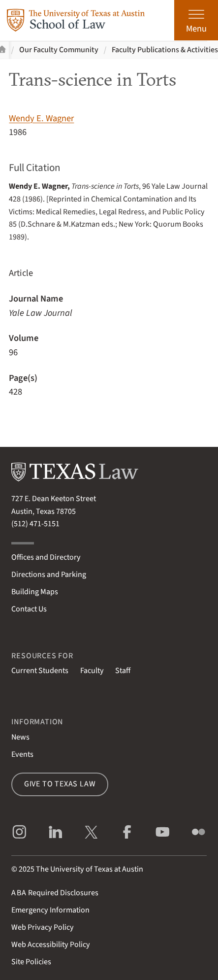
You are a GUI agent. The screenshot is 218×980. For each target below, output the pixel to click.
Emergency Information (50, 910)
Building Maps (35, 592)
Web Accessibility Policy (51, 945)
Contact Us (29, 609)
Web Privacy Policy (43, 927)
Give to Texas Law (60, 784)
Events (22, 754)
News (20, 737)
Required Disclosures (55, 893)
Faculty (92, 671)
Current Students (40, 671)
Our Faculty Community (59, 50)
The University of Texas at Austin (90, 869)
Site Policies (31, 962)
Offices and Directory (46, 557)
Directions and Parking (49, 574)
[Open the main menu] (196, 20)
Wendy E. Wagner (41, 118)
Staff (123, 671)
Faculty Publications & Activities (165, 50)
